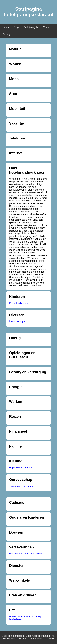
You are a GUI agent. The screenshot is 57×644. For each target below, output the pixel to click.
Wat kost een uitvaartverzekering (27, 554)
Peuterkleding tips (19, 303)
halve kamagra (17, 321)
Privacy (6, 34)
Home (6, 27)
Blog (16, 27)
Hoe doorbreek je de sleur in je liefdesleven (26, 618)
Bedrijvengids (31, 27)
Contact (47, 27)
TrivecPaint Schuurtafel (22, 486)
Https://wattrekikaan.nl (21, 468)
